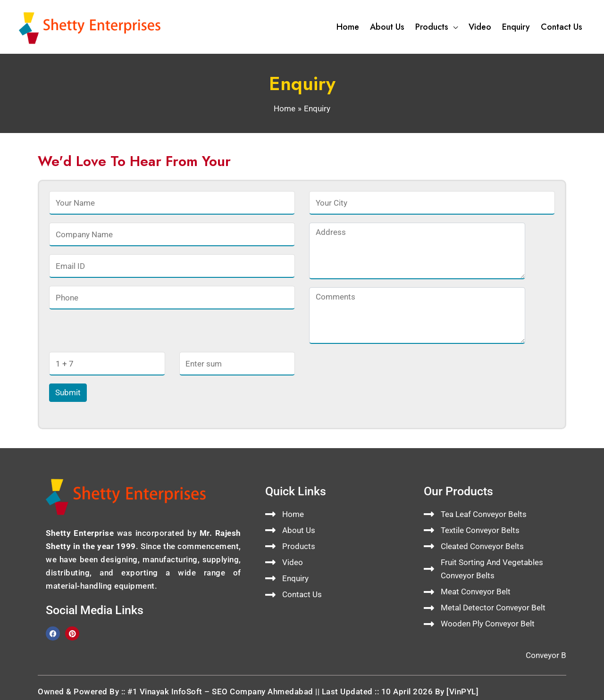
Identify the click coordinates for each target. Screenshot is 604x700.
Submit (68, 392)
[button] (453, 27)
